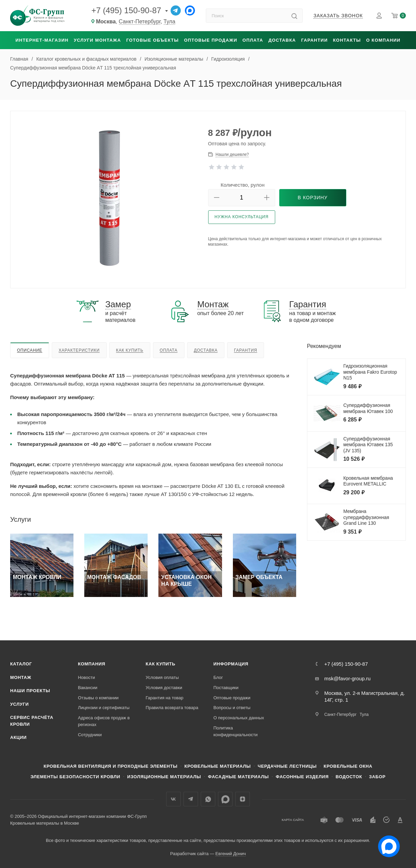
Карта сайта (293, 820)
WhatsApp (208, 799)
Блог (218, 677)
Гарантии (314, 40)
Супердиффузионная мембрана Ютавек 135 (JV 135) (368, 445)
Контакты (347, 40)
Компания (92, 664)
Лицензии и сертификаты (104, 708)
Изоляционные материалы (164, 777)
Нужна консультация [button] (242, 217)
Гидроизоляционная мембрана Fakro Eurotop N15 (370, 372)
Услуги (19, 704)
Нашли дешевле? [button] (232, 154)
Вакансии (87, 688)
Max (225, 799)
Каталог (21, 664)
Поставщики (226, 688)
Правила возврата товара (172, 708)
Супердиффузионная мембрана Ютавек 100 (368, 408)
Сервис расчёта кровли (32, 721)
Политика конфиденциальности (235, 731)
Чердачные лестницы (287, 766)
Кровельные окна (348, 766)
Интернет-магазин (42, 40)
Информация (231, 664)
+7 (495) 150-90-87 (126, 10)
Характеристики (79, 350)
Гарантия (246, 350)
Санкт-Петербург (140, 22)
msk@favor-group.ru (347, 678)
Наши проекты (30, 691)
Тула (169, 22)
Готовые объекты (152, 40)
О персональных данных (239, 718)
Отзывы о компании (98, 698)
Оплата (253, 40)
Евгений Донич (231, 854)
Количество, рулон (243, 185)
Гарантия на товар (164, 698)
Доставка (282, 40)
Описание (30, 350)
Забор (377, 777)
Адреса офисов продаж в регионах (104, 721)
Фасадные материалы (238, 777)
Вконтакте (173, 799)
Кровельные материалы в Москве (45, 823)
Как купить (130, 350)
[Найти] (294, 16)
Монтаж (21, 677)
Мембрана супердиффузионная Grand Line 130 (366, 517)
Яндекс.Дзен (243, 799)
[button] (217, 198)
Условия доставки (164, 688)
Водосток (349, 777)
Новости (86, 677)
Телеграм (191, 799)
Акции (18, 737)
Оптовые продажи (211, 40)
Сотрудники (90, 735)
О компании (383, 40)
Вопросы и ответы (232, 708)
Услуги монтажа (97, 40)
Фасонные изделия (302, 777)
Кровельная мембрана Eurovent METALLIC (368, 481)
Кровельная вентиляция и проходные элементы (111, 766)
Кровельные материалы (218, 766)
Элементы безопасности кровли (75, 777)
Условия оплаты (162, 677)
